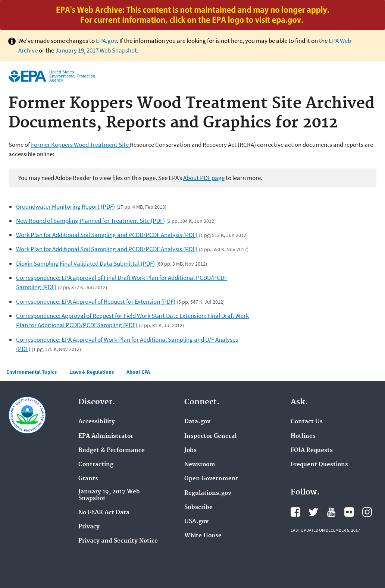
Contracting (96, 465)
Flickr (349, 512)
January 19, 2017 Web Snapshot (96, 50)
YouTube (331, 512)
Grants (88, 479)
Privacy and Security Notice (118, 541)
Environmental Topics (32, 372)
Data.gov (197, 422)
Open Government (211, 479)
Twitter (313, 512)
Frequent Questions (319, 465)
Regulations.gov (208, 493)
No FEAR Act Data (104, 513)
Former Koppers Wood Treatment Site (80, 145)
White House (203, 536)
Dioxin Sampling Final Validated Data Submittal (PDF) (85, 263)
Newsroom (200, 465)
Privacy (89, 527)
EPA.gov (106, 41)
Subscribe (198, 508)
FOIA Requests (312, 451)
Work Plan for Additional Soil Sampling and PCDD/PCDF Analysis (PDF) (107, 235)
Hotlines (303, 436)
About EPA (138, 372)
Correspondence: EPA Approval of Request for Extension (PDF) (96, 301)
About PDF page (204, 178)
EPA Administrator (106, 436)
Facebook (295, 512)
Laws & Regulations (92, 372)
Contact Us (307, 422)
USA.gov (196, 522)
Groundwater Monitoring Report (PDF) (65, 206)
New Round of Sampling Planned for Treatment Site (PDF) (90, 221)
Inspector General (210, 436)
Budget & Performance (112, 451)
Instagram (367, 512)
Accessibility (97, 422)
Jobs (190, 451)
